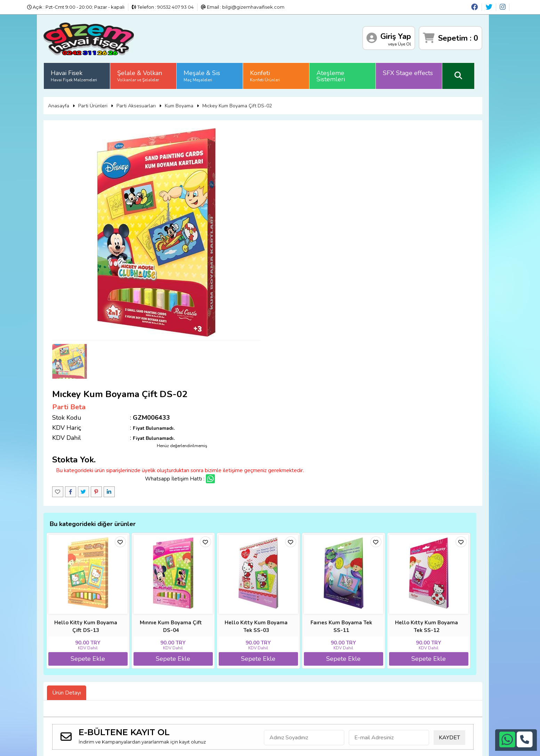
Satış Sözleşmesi (156, 674)
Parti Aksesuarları (147, 104)
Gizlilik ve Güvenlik (89, 674)
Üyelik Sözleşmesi (158, 683)
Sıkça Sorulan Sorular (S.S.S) (169, 657)
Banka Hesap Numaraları (97, 666)
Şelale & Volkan (151, 75)
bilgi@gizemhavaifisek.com (253, 7)
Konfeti (276, 75)
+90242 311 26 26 (281, 672)
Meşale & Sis (213, 75)
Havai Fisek (85, 75)
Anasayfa (69, 104)
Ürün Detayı (78, 574)
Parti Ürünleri (104, 104)
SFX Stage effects (419, 72)
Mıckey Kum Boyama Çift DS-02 (248, 104)
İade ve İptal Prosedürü (164, 666)
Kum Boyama (190, 104)
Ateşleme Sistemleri (342, 75)
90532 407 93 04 (175, 7)
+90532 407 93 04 (281, 681)
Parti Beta (291, 147)
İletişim (77, 683)
